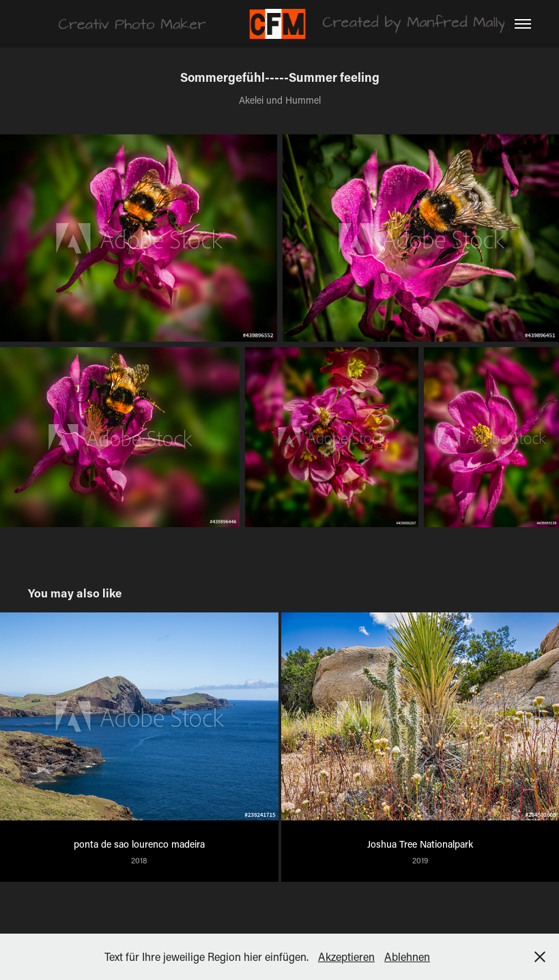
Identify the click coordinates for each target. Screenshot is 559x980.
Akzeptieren (346, 956)
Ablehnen (407, 956)
